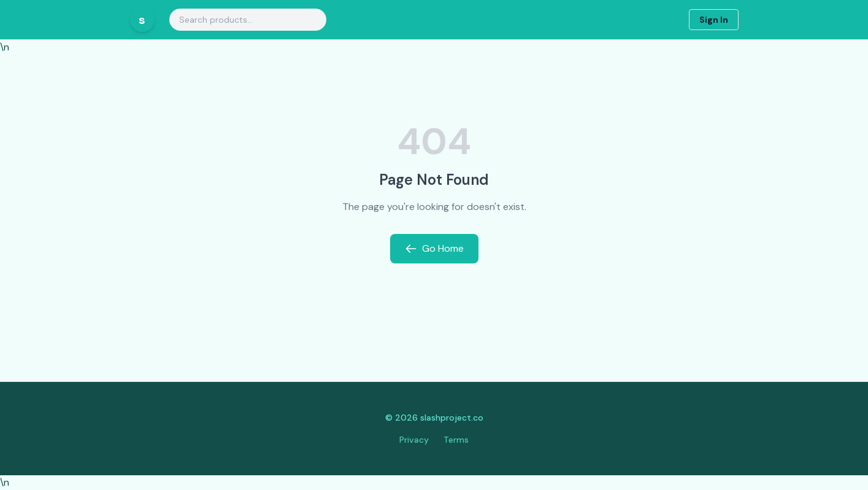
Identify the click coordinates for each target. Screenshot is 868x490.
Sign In (714, 20)
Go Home (434, 248)
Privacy (414, 440)
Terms (456, 440)
